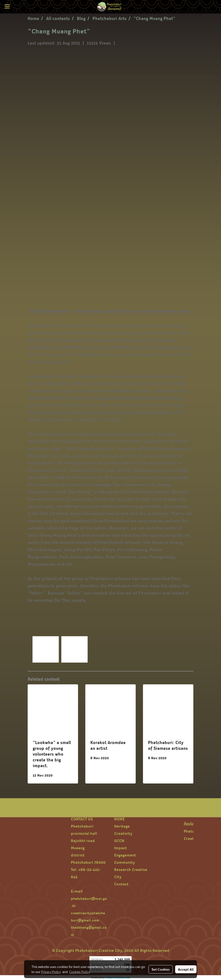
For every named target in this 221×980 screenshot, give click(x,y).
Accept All (186, 969)
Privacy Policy (51, 972)
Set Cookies (161, 969)
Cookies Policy (80, 972)
